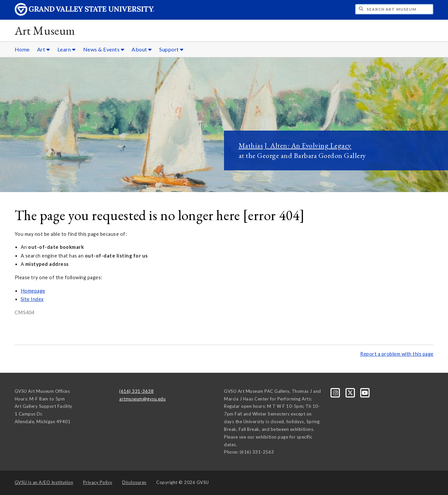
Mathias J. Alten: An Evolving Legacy (295, 145)
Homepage (33, 291)
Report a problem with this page (397, 354)
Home (22, 49)
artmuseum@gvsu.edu (142, 399)
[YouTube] (365, 392)
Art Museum (45, 31)
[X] (351, 392)
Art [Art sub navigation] (44, 49)
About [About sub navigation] (142, 49)
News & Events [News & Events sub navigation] (104, 49)
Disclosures (134, 482)
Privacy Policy (98, 482)
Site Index (32, 299)
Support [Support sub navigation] (171, 49)
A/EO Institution (44, 482)
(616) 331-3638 (136, 391)
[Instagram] (336, 392)
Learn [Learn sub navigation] (67, 49)
